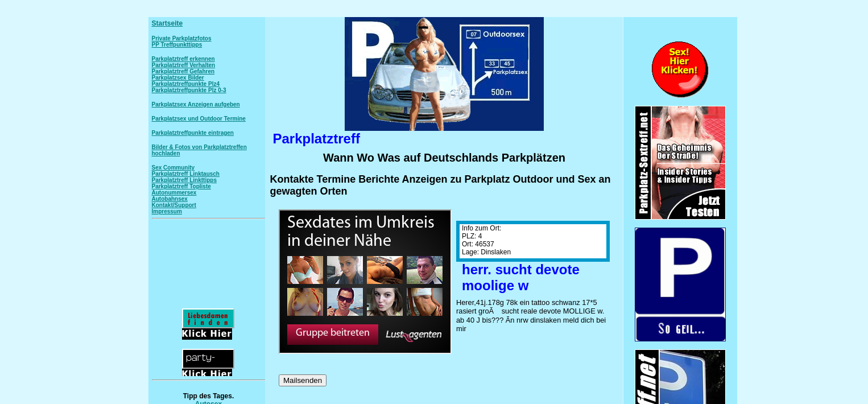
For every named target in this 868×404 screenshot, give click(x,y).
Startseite (168, 23)
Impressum (167, 211)
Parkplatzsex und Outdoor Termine (199, 119)
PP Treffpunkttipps (177, 45)
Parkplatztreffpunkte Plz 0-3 (189, 90)
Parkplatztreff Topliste (181, 186)
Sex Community (173, 168)
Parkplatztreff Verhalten (184, 65)
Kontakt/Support (174, 205)
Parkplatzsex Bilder (178, 78)
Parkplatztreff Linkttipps (184, 180)
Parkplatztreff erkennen (183, 59)
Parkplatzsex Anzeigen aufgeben (196, 104)
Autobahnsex (170, 199)
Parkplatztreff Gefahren (183, 71)
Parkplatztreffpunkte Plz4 (186, 84)
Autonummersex (174, 193)
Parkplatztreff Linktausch (186, 174)
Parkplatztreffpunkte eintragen (193, 133)
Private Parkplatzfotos (182, 38)
